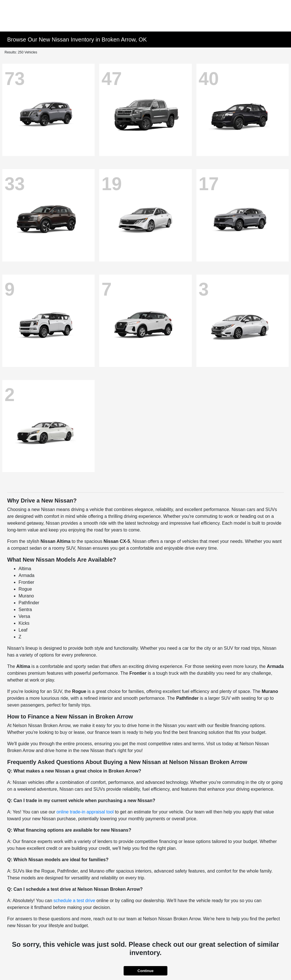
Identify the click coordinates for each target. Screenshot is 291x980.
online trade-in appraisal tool (85, 812)
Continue (145, 971)
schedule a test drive (74, 901)
